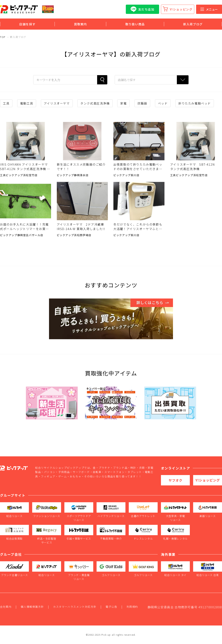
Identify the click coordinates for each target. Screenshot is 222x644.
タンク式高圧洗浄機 (95, 103)
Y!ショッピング (181, 9)
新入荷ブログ (193, 24)
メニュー (209, 9)
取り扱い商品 (135, 24)
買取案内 (80, 24)
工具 (6, 103)
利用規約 (132, 607)
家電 (123, 103)
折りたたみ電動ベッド (195, 103)
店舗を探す (27, 24)
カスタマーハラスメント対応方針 (75, 607)
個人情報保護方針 (32, 607)
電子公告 (111, 607)
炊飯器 (142, 103)
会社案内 (6, 607)
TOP (3, 37)
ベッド (163, 103)
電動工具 (27, 103)
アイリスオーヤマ (57, 103)
